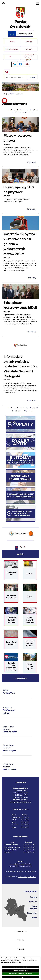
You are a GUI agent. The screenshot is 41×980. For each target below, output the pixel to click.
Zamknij (20, 977)
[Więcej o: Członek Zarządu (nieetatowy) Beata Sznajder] (17, 748)
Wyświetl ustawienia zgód (20, 970)
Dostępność (21, 949)
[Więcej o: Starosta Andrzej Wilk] (17, 692)
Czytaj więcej (31, 162)
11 (37, 110)
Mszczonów (33, 902)
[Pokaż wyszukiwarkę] (7, 72)
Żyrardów (33, 897)
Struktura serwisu (21, 931)
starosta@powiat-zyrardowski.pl (20, 864)
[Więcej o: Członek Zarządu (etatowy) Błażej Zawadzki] (17, 729)
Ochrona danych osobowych (20, 967)
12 (13, 113)
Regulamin (21, 940)
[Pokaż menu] (38, 3)
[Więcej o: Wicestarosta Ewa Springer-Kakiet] (17, 711)
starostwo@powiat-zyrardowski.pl (20, 866)
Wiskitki (34, 917)
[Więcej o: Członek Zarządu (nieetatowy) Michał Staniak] (17, 767)
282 (26, 113)
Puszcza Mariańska (33, 907)
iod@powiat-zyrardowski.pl (27, 877)
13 (16, 113)
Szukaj (32, 77)
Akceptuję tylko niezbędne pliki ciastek (20, 974)
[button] (3, 3)
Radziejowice (32, 913)
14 (19, 113)
